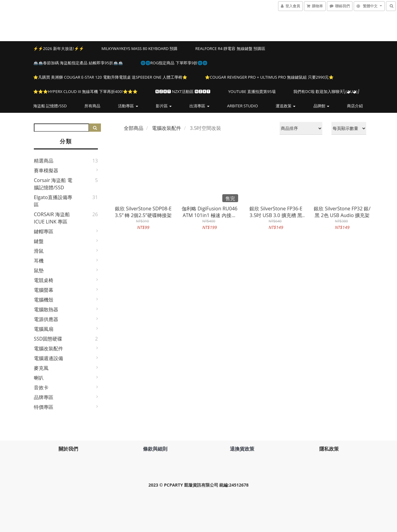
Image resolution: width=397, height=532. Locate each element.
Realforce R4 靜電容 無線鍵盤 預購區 (230, 48)
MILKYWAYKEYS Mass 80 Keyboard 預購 (140, 48)
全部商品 (134, 128)
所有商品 (92, 106)
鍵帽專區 (44, 231)
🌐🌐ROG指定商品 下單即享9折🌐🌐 (174, 63)
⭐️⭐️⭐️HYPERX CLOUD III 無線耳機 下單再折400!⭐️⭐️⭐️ (85, 91)
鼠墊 (39, 270)
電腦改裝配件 (48, 348)
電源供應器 (46, 319)
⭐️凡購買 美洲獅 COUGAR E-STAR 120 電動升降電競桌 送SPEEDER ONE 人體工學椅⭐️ (110, 77)
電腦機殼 (44, 300)
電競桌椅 (44, 280)
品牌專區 (44, 397)
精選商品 (44, 161)
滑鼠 (39, 251)
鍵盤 (39, 241)
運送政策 (286, 106)
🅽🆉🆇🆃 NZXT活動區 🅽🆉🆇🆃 (183, 91)
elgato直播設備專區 (53, 201)
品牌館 (321, 106)
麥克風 (41, 368)
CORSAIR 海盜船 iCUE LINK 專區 (52, 218)
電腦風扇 (44, 329)
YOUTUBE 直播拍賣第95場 (252, 91)
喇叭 (39, 378)
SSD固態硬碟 (48, 339)
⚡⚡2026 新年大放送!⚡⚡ (59, 48)
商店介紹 (355, 106)
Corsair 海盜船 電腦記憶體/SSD (53, 184)
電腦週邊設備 (48, 358)
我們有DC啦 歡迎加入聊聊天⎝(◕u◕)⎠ (326, 91)
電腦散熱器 (46, 309)
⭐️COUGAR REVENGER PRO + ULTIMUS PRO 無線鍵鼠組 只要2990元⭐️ (269, 77)
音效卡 (41, 387)
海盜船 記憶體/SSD (50, 106)
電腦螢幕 (44, 290)
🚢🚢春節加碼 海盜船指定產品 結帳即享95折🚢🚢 (78, 63)
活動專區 (128, 106)
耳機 (39, 261)
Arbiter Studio (243, 106)
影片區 (164, 106)
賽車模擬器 (46, 170)
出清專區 (199, 106)
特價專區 (44, 407)
